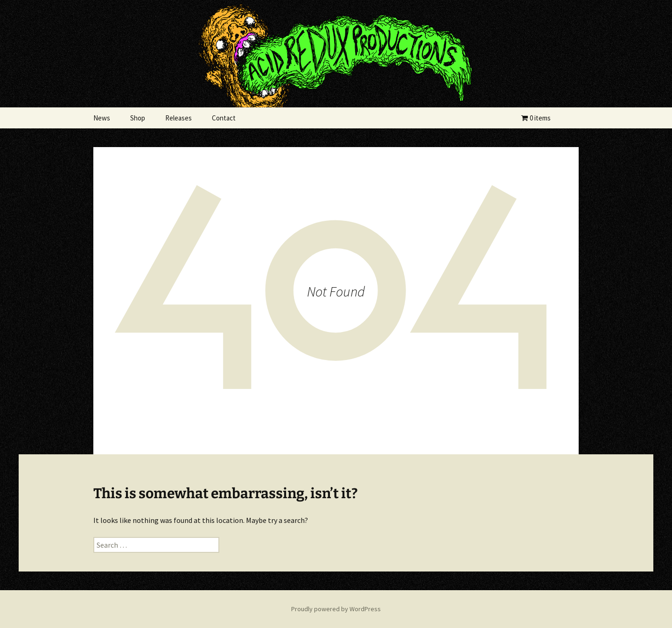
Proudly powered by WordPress (336, 609)
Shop (138, 118)
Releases (178, 118)
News (102, 118)
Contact (224, 118)
